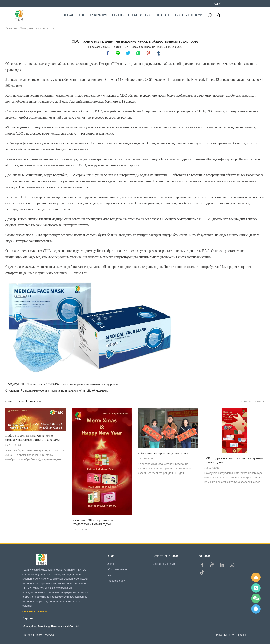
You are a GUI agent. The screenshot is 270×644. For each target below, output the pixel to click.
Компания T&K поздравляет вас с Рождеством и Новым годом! (95, 522)
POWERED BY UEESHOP (232, 635)
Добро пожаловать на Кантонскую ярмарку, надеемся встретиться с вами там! (33, 438)
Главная (66, 15)
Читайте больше (253, 401)
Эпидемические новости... (38, 28)
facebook (108, 53)
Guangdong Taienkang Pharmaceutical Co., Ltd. (51, 626)
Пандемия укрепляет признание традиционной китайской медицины (67, 391)
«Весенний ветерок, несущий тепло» (164, 453)
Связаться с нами (188, 15)
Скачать (163, 15)
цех (109, 575)
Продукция (98, 15)
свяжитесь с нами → (35, 611)
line (118, 53)
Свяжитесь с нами (164, 564)
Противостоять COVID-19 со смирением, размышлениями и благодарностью (73, 384)
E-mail (256, 577)
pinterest (148, 53)
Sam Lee (256, 588)
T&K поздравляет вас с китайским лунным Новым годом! (234, 460)
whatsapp (138, 53)
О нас (81, 15)
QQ (256, 609)
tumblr (158, 53)
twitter (128, 53)
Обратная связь (141, 15)
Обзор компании (117, 569)
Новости (118, 15)
